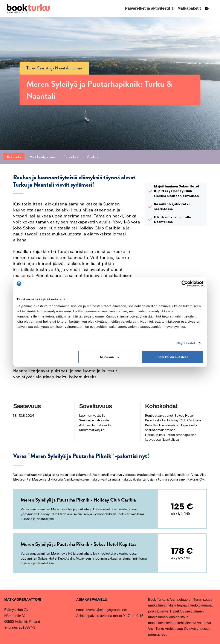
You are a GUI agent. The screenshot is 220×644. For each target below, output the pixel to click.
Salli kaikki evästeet (173, 357)
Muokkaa (110, 357)
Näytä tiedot (186, 343)
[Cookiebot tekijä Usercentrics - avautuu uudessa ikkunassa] (185, 284)
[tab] (14, 157)
